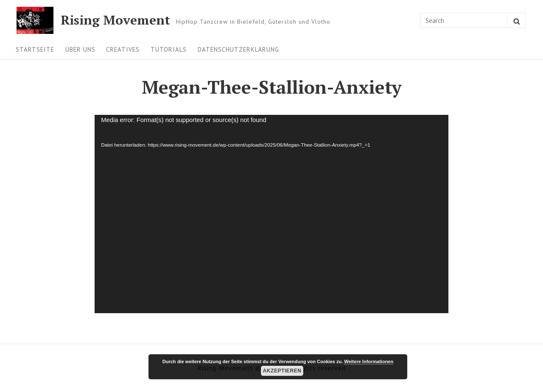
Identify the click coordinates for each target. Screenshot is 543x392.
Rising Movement (115, 20)
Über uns (80, 49)
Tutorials (169, 49)
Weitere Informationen (369, 361)
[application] (271, 214)
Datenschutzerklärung (238, 49)
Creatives (123, 49)
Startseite (35, 49)
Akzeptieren (282, 371)
